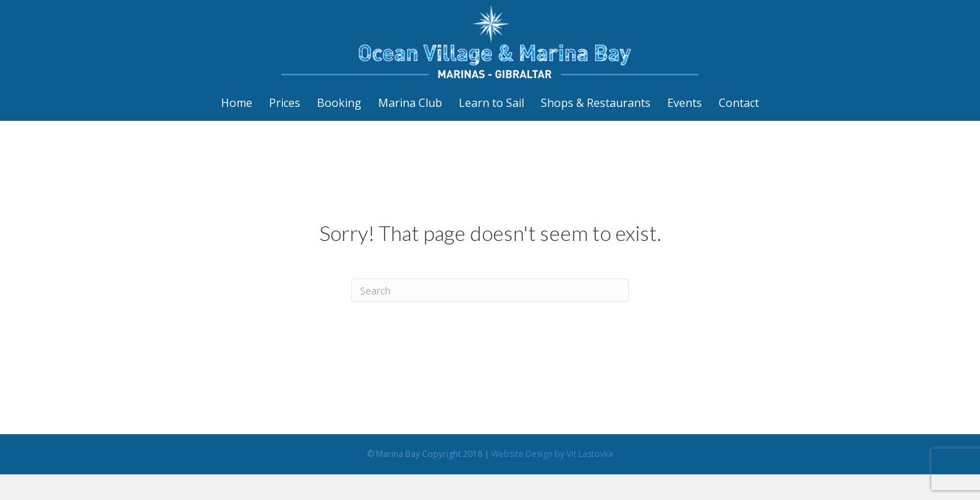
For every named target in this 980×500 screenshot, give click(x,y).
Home (237, 103)
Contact (739, 103)
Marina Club (410, 103)
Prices (285, 103)
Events (685, 103)
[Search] (490, 290)
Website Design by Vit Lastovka (552, 454)
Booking (339, 103)
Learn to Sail (491, 103)
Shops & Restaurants (596, 103)
